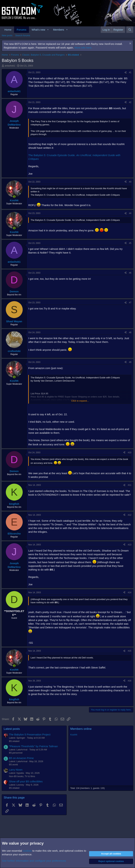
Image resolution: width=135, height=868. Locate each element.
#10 (130, 453)
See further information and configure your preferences (34, 861)
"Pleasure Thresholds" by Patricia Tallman (33, 746)
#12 (130, 515)
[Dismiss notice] (130, 44)
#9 (130, 362)
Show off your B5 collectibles (26, 781)
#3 (130, 182)
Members (59, 30)
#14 (130, 592)
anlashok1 (10, 66)
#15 (130, 651)
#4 (130, 213)
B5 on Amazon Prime (21, 758)
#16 (130, 681)
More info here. (83, 48)
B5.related (14, 741)
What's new (38, 30)
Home (8, 30)
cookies (27, 851)
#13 (130, 545)
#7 (130, 303)
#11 (130, 485)
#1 (130, 72)
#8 (130, 332)
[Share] (126, 73)
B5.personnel (16, 753)
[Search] (130, 30)
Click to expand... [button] (80, 401)
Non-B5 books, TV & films (22, 776)
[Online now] (14, 197)
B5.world (13, 765)
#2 (130, 102)
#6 (130, 273)
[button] (48, 30)
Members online (81, 729)
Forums (22, 30)
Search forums (23, 35)
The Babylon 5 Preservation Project (30, 734)
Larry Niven (16, 770)
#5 (130, 243)
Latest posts (12, 729)
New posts (7, 35)
